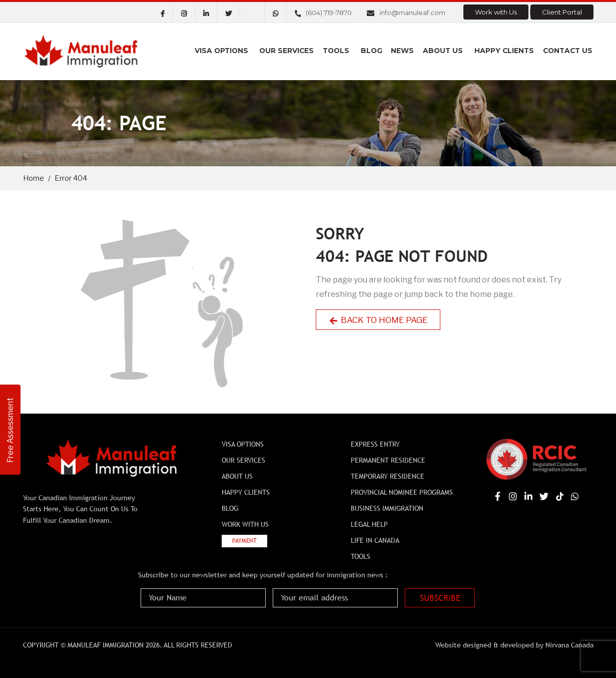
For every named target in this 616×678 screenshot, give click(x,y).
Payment (244, 541)
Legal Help (369, 524)
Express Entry (375, 444)
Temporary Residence (388, 476)
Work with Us (496, 12)
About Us (443, 51)
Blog (374, 51)
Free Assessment (10, 429)
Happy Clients (504, 51)
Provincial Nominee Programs (402, 492)
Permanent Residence (388, 460)
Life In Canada (375, 540)
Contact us (567, 51)
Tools (339, 51)
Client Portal (562, 12)
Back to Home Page (379, 320)
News (404, 51)
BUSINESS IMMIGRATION (387, 508)
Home (34, 178)
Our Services (290, 51)
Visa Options (225, 51)
